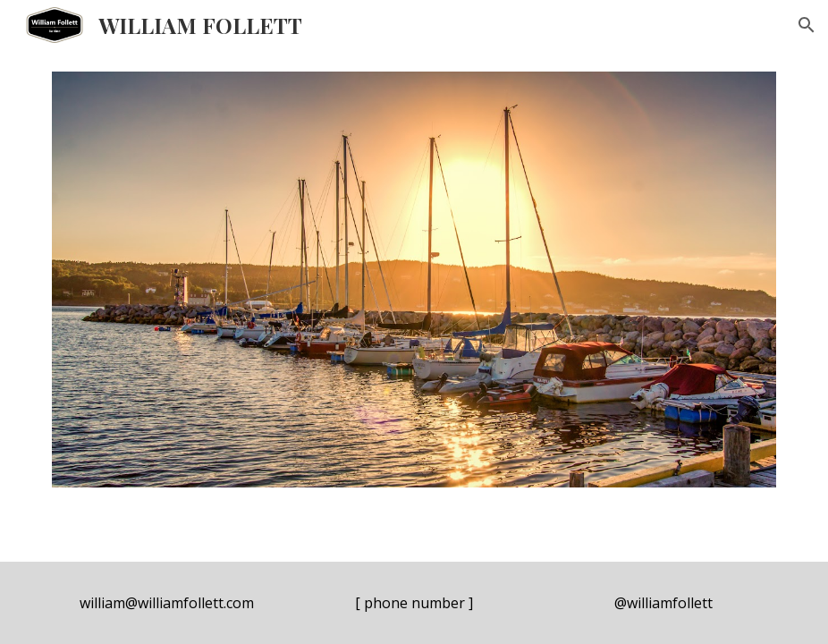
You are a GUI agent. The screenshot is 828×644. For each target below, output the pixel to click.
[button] (807, 25)
